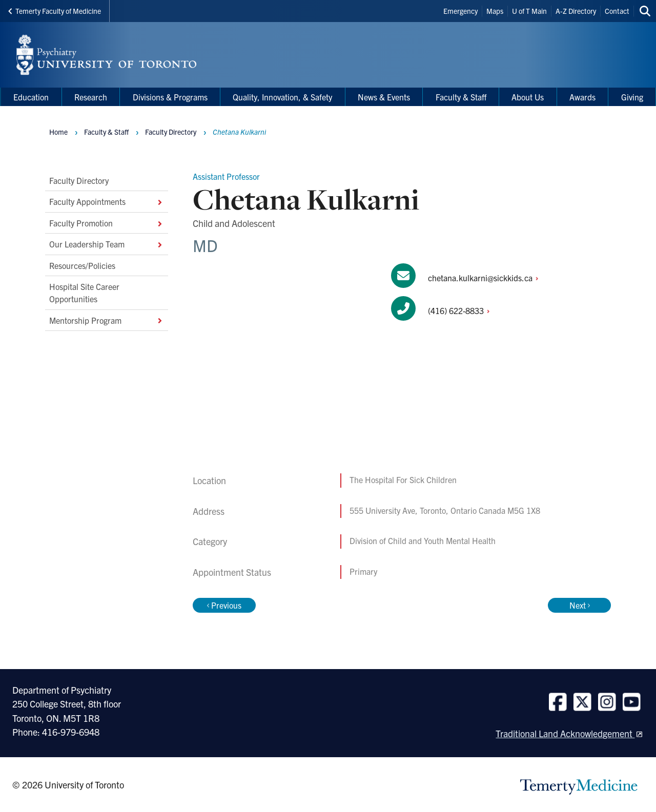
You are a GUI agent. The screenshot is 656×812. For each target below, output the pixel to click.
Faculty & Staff (106, 132)
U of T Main (529, 11)
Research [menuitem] (91, 97)
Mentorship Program (107, 320)
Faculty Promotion (107, 223)
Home (58, 132)
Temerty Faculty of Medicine (55, 11)
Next (580, 605)
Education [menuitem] (31, 97)
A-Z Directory (576, 11)
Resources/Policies (82, 265)
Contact (617, 11)
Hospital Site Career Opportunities (84, 293)
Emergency (460, 11)
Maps (495, 11)
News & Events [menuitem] (384, 97)
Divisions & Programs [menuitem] (170, 97)
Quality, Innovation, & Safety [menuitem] (282, 97)
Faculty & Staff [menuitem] (461, 97)
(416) (462, 310)
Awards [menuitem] (582, 97)
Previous (224, 605)
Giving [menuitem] (632, 97)
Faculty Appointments (107, 201)
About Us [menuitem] (528, 97)
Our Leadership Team (107, 244)
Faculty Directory (79, 180)
